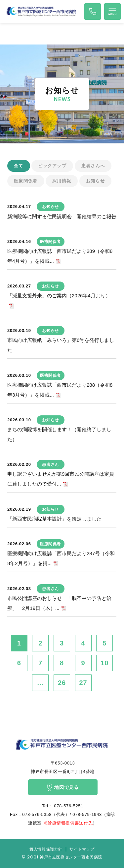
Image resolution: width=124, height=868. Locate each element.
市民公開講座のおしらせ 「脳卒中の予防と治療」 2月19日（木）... (59, 603)
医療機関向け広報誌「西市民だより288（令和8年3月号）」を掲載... (60, 390)
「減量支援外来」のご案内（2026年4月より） (59, 296)
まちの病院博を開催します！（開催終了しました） (59, 434)
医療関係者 (26, 181)
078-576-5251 (68, 806)
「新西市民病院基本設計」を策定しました (54, 519)
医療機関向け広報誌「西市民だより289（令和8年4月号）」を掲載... (60, 256)
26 (62, 683)
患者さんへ (93, 166)
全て (19, 166)
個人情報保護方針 (46, 849)
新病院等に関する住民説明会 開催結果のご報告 (62, 216)
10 (104, 663)
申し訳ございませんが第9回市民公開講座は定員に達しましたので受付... (61, 479)
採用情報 (62, 181)
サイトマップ (82, 849)
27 (83, 683)
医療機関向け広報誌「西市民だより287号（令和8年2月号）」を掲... (61, 558)
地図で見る (63, 788)
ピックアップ (52, 166)
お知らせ (95, 181)
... (41, 683)
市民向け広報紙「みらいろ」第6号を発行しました (61, 345)
